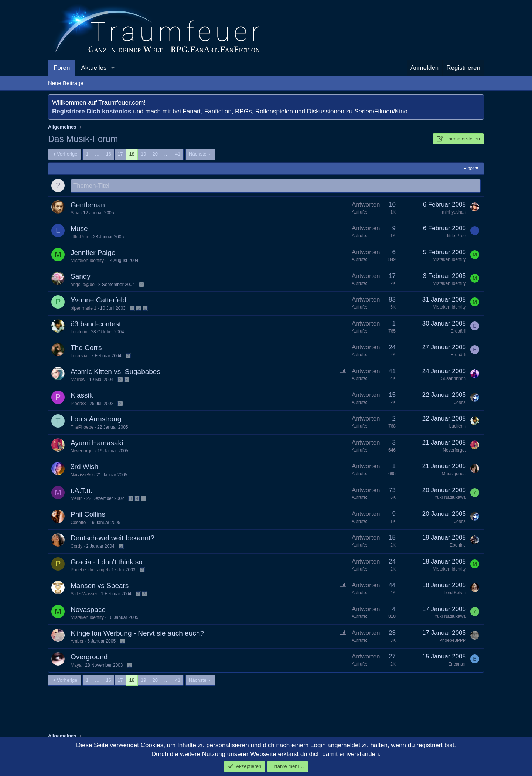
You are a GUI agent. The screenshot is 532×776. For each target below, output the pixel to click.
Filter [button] (469, 168)
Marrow (78, 380)
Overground (89, 657)
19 (143, 154)
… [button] (97, 154)
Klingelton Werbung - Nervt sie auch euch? (137, 634)
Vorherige (67, 154)
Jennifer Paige (93, 253)
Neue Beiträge (66, 83)
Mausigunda (454, 474)
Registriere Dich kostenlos (92, 111)
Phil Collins (88, 515)
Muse (79, 229)
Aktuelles (94, 68)
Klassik (82, 396)
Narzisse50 (82, 475)
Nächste (198, 154)
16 (109, 154)
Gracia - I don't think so (107, 562)
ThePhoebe (82, 428)
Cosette (78, 523)
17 (120, 154)
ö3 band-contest (96, 324)
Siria (75, 213)
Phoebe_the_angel (89, 570)
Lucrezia (79, 356)
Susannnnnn (453, 379)
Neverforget (82, 451)
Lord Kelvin (455, 593)
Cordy (76, 547)
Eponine (458, 545)
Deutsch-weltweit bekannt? (112, 538)
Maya (76, 666)
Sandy (81, 277)
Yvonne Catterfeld (98, 300)
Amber (77, 641)
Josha (460, 403)
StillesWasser (84, 594)
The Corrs (86, 348)
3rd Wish (84, 467)
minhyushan (454, 212)
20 (155, 154)
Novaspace (88, 610)
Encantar (457, 664)
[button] (113, 68)
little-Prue (80, 237)
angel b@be (83, 285)
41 (178, 154)
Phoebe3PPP (453, 641)
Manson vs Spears (100, 586)
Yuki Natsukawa (450, 498)
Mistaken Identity (87, 261)
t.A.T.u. (81, 491)
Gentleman (88, 205)
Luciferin (79, 332)
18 (132, 154)
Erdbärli (458, 331)
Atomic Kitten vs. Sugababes (115, 372)
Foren (62, 68)
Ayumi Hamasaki (97, 443)
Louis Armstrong (96, 419)
